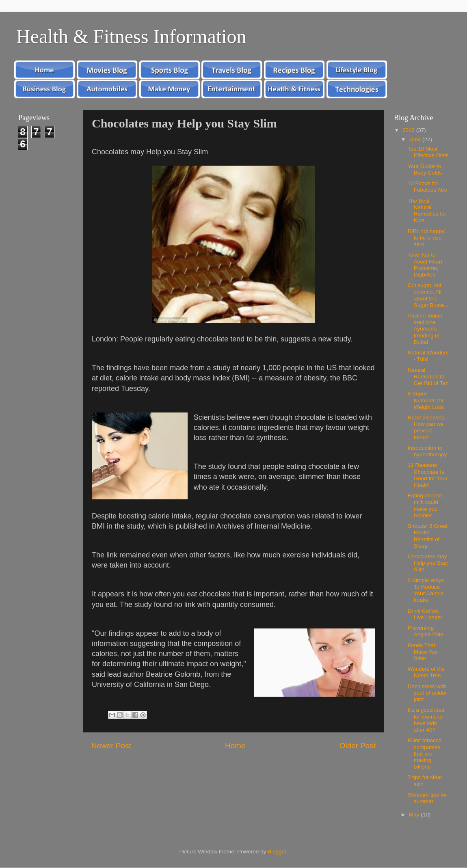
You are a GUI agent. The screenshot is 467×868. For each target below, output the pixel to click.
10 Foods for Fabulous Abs (427, 187)
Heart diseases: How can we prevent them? (427, 428)
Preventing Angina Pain (426, 631)
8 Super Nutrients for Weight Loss (426, 400)
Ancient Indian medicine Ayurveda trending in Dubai (425, 329)
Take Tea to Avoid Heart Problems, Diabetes (425, 265)
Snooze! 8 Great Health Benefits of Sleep (428, 536)
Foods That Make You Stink (423, 652)
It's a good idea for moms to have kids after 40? (426, 720)
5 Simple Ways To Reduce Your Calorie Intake (426, 590)
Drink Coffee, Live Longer (425, 614)
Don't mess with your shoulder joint (427, 693)
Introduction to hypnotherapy (427, 451)
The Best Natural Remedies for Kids (427, 211)
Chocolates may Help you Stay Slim (428, 563)
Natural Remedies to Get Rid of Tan (428, 377)
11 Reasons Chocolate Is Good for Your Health (428, 475)
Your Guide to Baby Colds (425, 169)
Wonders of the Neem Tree (426, 672)
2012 (409, 130)
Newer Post (111, 746)
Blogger (277, 852)
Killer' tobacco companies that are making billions (425, 754)
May (415, 815)
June (416, 139)
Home (235, 746)
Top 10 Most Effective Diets (428, 152)
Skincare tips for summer (427, 798)
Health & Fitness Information (131, 36)
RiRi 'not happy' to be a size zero (427, 238)
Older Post (358, 746)
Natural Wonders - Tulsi (428, 356)
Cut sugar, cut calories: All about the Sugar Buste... (428, 295)
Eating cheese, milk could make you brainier (426, 505)
